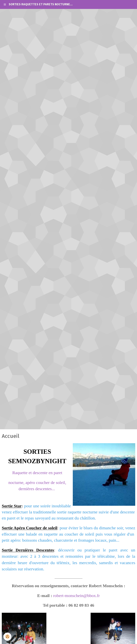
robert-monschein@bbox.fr (76, 596)
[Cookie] (8, 637)
